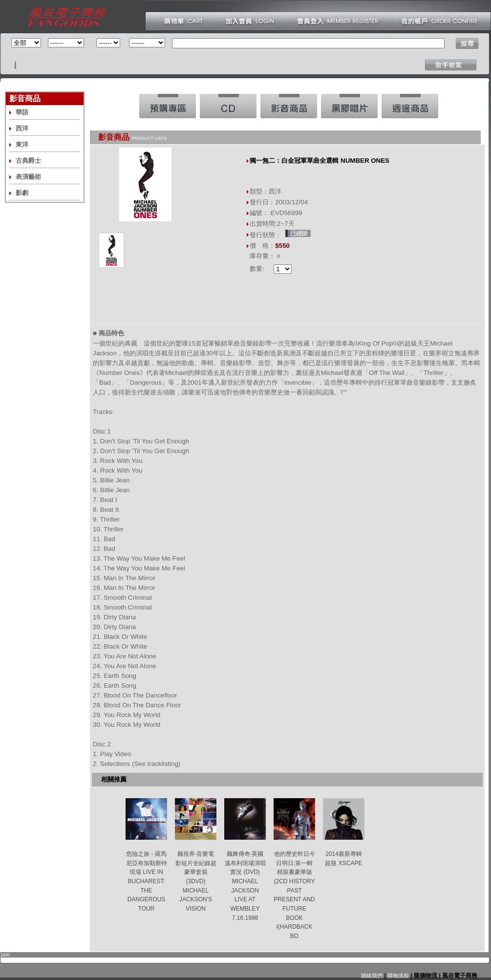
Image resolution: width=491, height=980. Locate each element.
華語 (22, 112)
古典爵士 (28, 161)
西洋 (22, 128)
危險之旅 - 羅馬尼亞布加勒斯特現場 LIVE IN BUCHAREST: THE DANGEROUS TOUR (147, 881)
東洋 (22, 144)
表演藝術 (28, 177)
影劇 (22, 193)
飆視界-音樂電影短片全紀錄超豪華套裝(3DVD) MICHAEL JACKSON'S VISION (196, 881)
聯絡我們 (372, 976)
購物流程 (397, 976)
